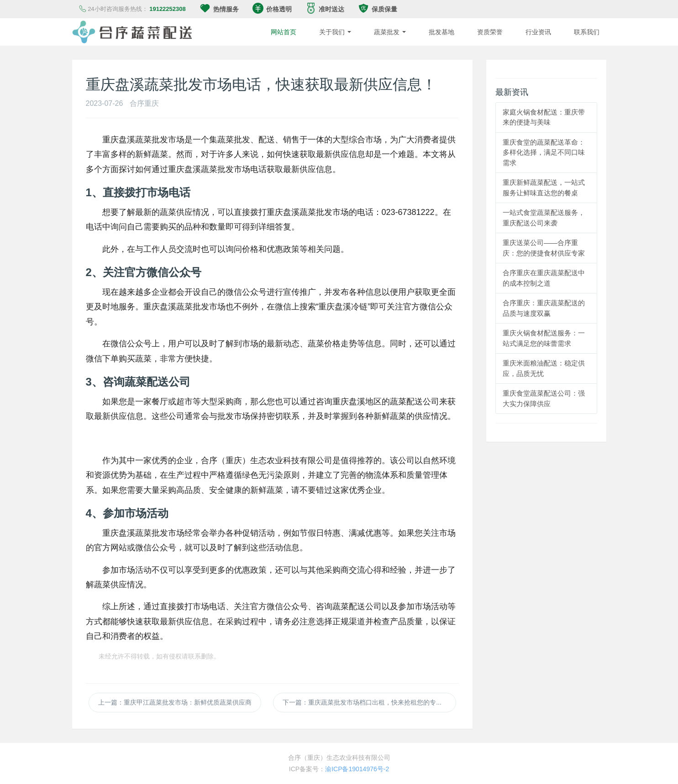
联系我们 (587, 32)
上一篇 (175, 702)
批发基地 (441, 32)
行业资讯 (538, 32)
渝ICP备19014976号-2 (357, 769)
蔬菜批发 (390, 32)
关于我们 (335, 32)
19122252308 (168, 9)
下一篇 (369, 702)
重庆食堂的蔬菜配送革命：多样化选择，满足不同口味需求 (544, 152)
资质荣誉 (490, 32)
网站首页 (284, 32)
